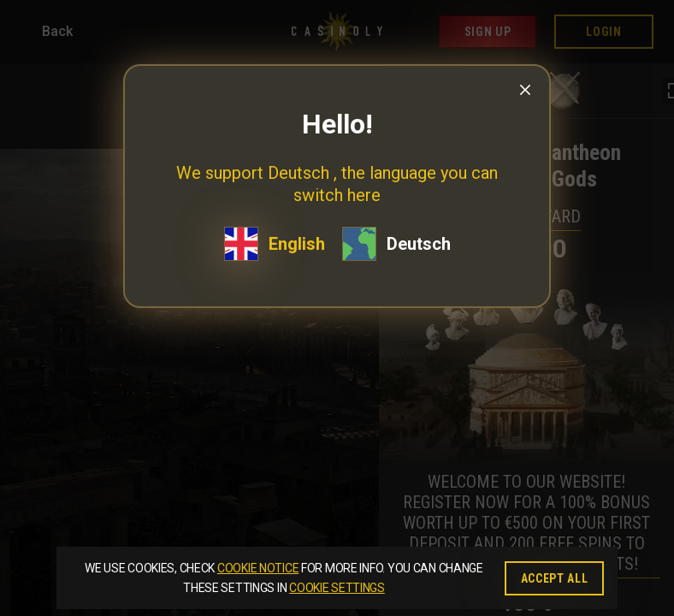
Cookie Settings (337, 588)
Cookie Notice (258, 568)
